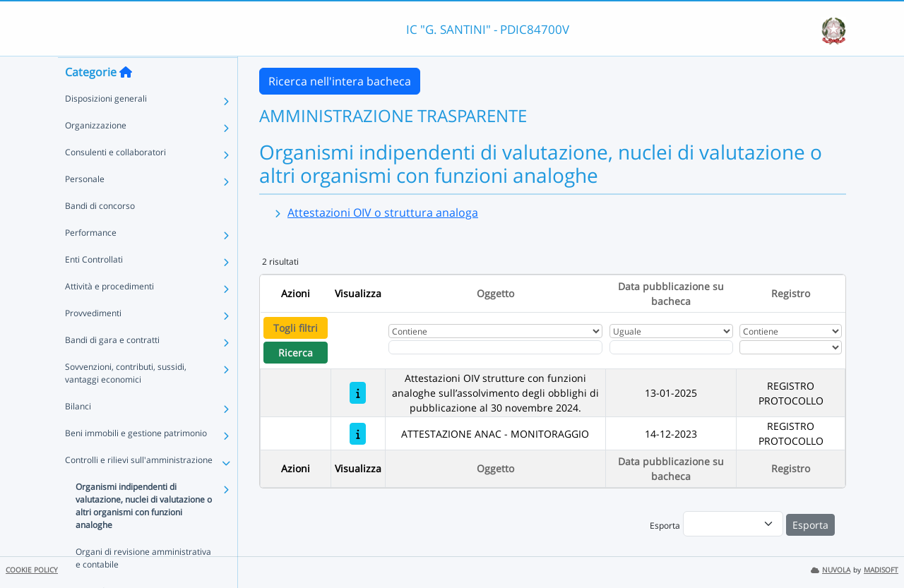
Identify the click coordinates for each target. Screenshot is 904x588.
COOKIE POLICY (32, 570)
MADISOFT (881, 570)
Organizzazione (96, 153)
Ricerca (296, 353)
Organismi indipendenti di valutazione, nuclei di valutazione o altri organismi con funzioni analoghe (144, 533)
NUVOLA (831, 570)
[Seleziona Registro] (790, 347)
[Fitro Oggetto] (495, 347)
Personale (85, 206)
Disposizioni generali (106, 126)
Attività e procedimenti (109, 314)
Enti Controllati (94, 287)
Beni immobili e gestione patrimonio (136, 461)
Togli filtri (296, 328)
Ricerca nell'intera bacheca (340, 81)
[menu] (733, 524)
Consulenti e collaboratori (115, 180)
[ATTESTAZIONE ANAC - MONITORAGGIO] (358, 434)
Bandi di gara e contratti (112, 367)
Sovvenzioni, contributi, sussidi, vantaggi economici (126, 401)
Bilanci (78, 434)
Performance (91, 260)
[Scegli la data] (671, 347)
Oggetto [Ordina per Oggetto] (495, 293)
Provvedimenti (93, 341)
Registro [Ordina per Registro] (791, 293)
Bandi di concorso (100, 233)
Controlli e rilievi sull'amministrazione (139, 487)
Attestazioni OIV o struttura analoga (383, 212)
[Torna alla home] (126, 100)
